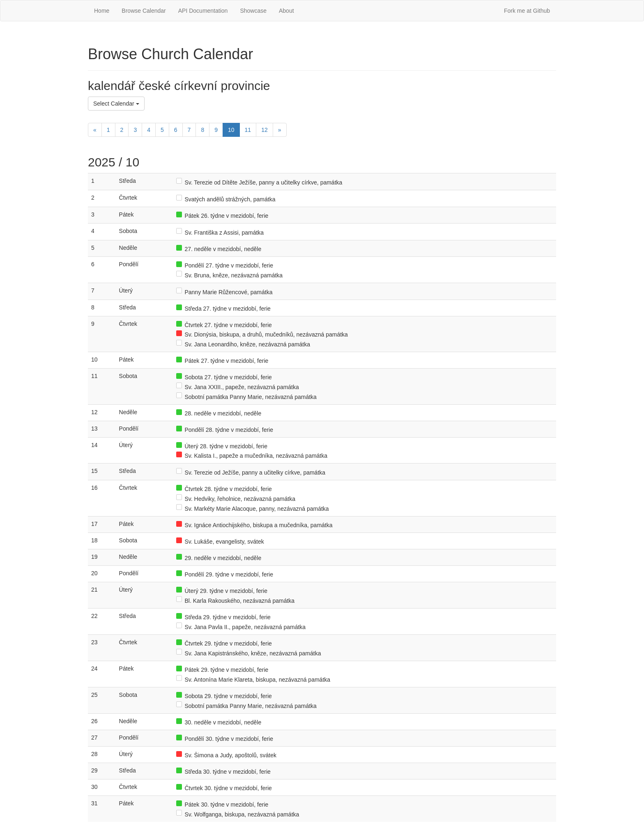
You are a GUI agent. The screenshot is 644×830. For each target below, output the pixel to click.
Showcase (253, 11)
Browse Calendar (144, 11)
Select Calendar (116, 104)
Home (102, 11)
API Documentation (203, 11)
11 (248, 130)
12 (264, 130)
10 (231, 130)
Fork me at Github (527, 11)
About (286, 11)
